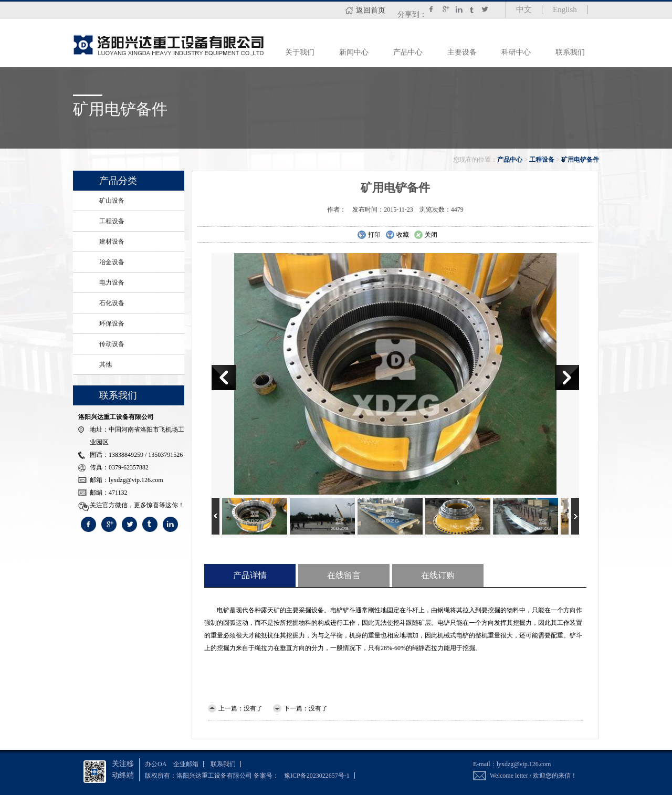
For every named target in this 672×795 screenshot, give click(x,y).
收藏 (397, 235)
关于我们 (300, 52)
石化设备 (112, 303)
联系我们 (570, 52)
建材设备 (112, 242)
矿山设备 (112, 201)
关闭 (426, 235)
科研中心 (516, 52)
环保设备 (112, 323)
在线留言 (344, 575)
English (565, 9)
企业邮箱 (186, 764)
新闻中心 (354, 52)
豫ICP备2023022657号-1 (317, 776)
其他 (106, 364)
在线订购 (438, 575)
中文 (524, 9)
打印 (369, 235)
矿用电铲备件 (580, 160)
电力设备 (112, 283)
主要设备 (462, 52)
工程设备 (542, 160)
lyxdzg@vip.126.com (524, 764)
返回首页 (371, 10)
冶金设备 (112, 262)
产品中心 (408, 52)
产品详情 (250, 575)
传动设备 (112, 344)
